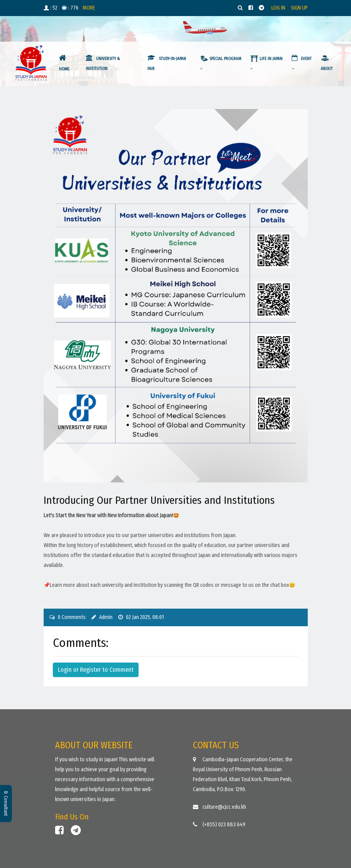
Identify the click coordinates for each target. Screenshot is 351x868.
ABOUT (327, 64)
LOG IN (278, 8)
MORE (89, 8)
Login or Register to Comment (96, 670)
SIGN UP (299, 8)
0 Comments (72, 617)
